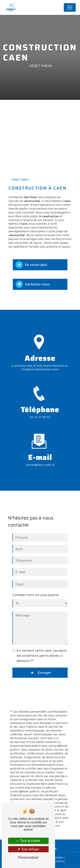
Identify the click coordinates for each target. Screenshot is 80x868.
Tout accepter (28, 841)
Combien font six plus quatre (36, 575)
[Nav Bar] (70, 7)
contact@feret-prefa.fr (40, 445)
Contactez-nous (33, 284)
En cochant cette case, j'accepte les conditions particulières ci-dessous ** (42, 636)
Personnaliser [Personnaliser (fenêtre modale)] (28, 857)
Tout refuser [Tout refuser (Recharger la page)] (28, 849)
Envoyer (44, 653)
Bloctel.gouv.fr (31, 802)
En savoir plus (31, 265)
